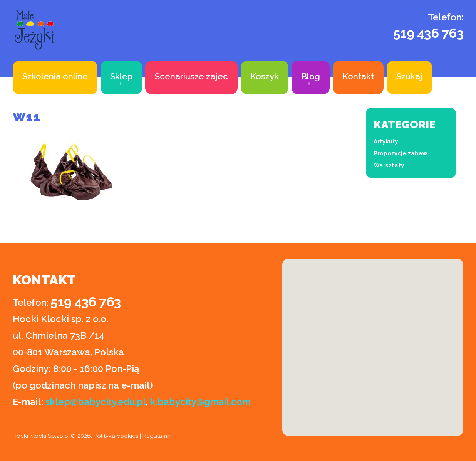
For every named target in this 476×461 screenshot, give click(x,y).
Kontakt (358, 76)
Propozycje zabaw (401, 153)
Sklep (121, 76)
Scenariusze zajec (191, 76)
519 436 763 (428, 33)
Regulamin (157, 436)
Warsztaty (389, 165)
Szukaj (409, 76)
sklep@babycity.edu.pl (96, 402)
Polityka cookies (116, 436)
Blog (311, 76)
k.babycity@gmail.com (200, 402)
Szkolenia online (55, 76)
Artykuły (386, 141)
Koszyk (265, 76)
